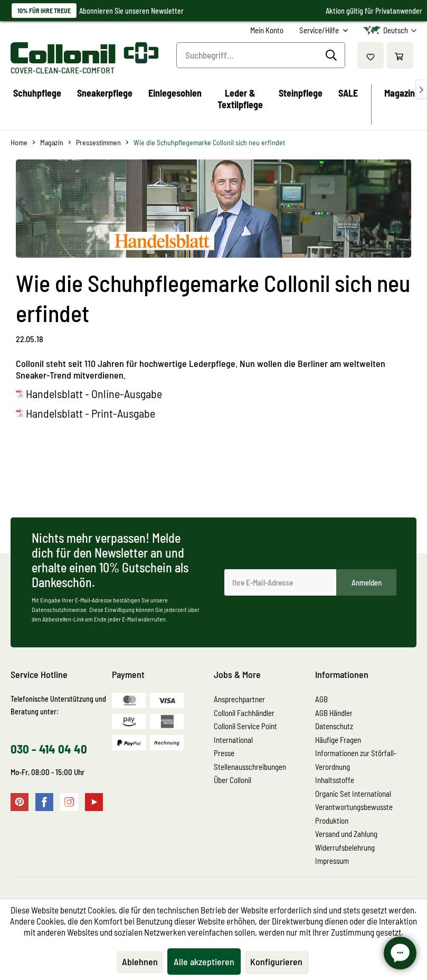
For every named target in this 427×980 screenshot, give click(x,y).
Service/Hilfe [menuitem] (320, 30)
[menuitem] (267, 30)
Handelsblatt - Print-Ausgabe (91, 413)
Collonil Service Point (245, 726)
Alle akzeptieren (204, 962)
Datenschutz (334, 726)
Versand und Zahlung (346, 834)
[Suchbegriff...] (261, 55)
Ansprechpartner (239, 699)
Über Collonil (233, 780)
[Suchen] (333, 55)
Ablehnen (140, 962)
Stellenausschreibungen (250, 767)
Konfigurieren (276, 962)
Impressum (332, 861)
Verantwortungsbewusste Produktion (354, 814)
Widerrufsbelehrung (345, 847)
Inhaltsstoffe (335, 780)
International (233, 740)
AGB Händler (334, 713)
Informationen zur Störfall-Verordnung (356, 760)
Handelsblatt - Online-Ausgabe (94, 393)
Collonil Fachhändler (244, 713)
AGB (321, 699)
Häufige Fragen (338, 740)
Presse (224, 753)
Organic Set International (353, 794)
